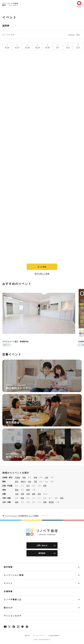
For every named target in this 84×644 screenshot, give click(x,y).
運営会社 (27, 636)
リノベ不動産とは (13, 599)
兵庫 (22, 494)
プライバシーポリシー (39, 636)
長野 (45, 486)
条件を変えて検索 (42, 274)
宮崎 (45, 502)
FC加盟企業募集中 (54, 636)
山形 (46, 477)
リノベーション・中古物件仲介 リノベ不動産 (22, 516)
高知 (62, 498)
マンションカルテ (13, 616)
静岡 (28, 490)
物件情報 (8, 567)
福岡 (17, 502)
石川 (28, 486)
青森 (24, 477)
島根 (22, 498)
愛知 (17, 490)
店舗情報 (8, 591)
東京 (17, 482)
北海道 (18, 477)
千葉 (35, 482)
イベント (8, 583)
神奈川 (23, 482)
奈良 (39, 494)
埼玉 (30, 482)
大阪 (17, 494)
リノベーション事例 (14, 575)
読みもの (8, 608)
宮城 (35, 477)
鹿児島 (51, 502)
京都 (28, 494)
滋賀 (34, 494)
